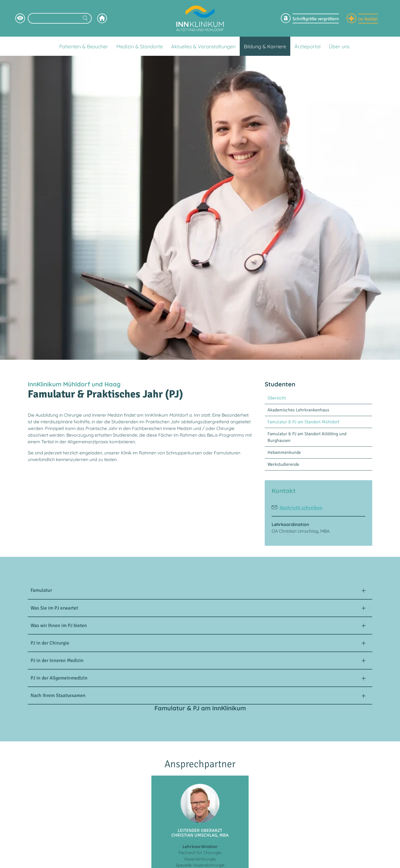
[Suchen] (85, 19)
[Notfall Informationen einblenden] (362, 18)
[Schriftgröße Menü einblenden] (310, 18)
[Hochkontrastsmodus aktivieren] (20, 18)
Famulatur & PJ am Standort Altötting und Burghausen (307, 437)
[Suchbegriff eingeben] (60, 18)
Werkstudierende (283, 464)
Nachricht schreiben (301, 508)
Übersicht (277, 398)
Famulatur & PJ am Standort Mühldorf (303, 422)
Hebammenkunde (284, 452)
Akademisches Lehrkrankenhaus (298, 410)
